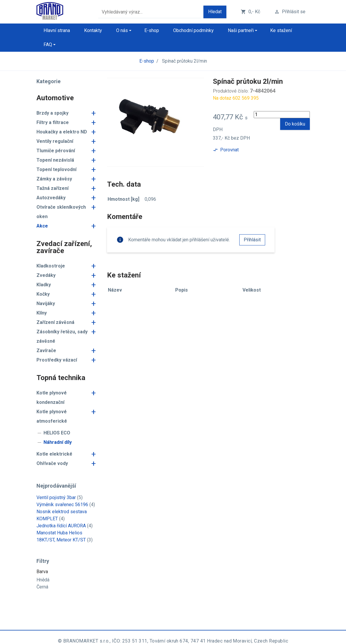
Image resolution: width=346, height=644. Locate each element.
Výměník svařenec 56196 (62, 505)
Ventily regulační (55, 141)
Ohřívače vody (52, 463)
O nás (122, 30)
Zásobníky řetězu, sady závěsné (62, 336)
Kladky (44, 285)
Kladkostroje (51, 266)
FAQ (48, 45)
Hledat (215, 12)
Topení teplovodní (56, 169)
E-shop (152, 30)
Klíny (42, 313)
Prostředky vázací (57, 360)
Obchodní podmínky (193, 30)
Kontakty (93, 30)
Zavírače (46, 351)
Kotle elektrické (54, 454)
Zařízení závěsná (55, 322)
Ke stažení (281, 30)
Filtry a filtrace (53, 122)
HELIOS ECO (57, 433)
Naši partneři (241, 30)
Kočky (43, 294)
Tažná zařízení (52, 188)
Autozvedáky (51, 198)
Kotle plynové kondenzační (52, 398)
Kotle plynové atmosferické (52, 416)
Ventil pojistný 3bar (56, 497)
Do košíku (295, 124)
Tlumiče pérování (56, 151)
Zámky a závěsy (54, 179)
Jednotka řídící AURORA (61, 526)
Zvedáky (46, 275)
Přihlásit (252, 240)
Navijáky (46, 303)
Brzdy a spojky (52, 113)
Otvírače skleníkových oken (61, 212)
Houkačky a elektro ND (62, 132)
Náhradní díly (58, 442)
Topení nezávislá (55, 160)
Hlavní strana (57, 30)
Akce (42, 226)
